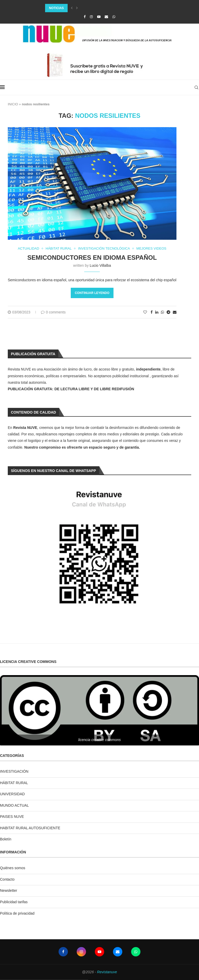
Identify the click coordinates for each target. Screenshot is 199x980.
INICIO (13, 104)
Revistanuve (107, 972)
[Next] (77, 8)
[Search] (196, 87)
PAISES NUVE (12, 817)
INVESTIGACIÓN (14, 771)
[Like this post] (145, 312)
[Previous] (72, 8)
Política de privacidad (17, 913)
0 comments (53, 312)
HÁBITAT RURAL (14, 783)
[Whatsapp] (114, 17)
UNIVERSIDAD (12, 794)
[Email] (106, 17)
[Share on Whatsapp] (162, 312)
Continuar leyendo (92, 293)
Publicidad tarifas (14, 902)
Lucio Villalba (100, 265)
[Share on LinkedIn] (157, 312)
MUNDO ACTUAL (14, 805)
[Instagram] (91, 17)
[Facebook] (85, 17)
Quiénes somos (13, 868)
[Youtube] (99, 17)
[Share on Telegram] (168, 312)
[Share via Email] (175, 312)
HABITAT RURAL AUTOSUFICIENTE (30, 828)
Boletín (6, 839)
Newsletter (9, 890)
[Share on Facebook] (152, 312)
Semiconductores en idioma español (92, 258)
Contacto (7, 879)
